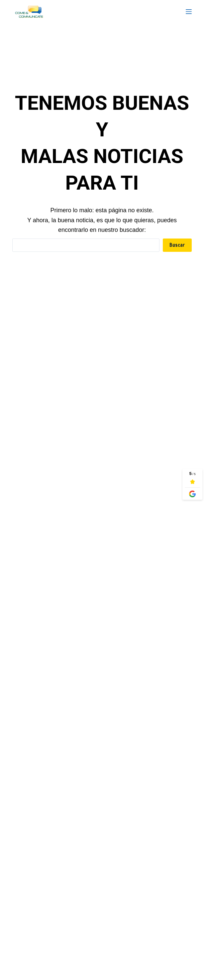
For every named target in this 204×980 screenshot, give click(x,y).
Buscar (177, 245)
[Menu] (189, 12)
